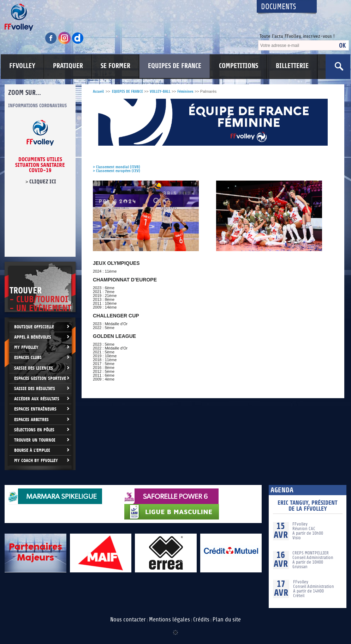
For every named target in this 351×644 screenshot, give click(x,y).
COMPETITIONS (239, 66)
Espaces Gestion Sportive (40, 378)
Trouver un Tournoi (35, 440)
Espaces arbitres (31, 420)
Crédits (201, 620)
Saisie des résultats (35, 388)
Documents (279, 7)
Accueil (98, 92)
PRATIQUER (68, 66)
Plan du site (227, 620)
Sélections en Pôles (34, 430)
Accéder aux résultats (37, 399)
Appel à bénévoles (33, 337)
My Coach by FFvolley (36, 460)
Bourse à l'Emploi (32, 450)
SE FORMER (115, 66)
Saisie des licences (34, 368)
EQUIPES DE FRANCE (175, 66)
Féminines (185, 92)
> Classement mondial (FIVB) (117, 167)
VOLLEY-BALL (160, 92)
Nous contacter (128, 620)
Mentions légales (169, 620)
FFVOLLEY (22, 66)
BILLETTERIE (292, 66)
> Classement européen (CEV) (117, 171)
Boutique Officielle (34, 327)
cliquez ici (43, 182)
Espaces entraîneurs (35, 409)
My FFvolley (26, 347)
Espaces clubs (28, 357)
